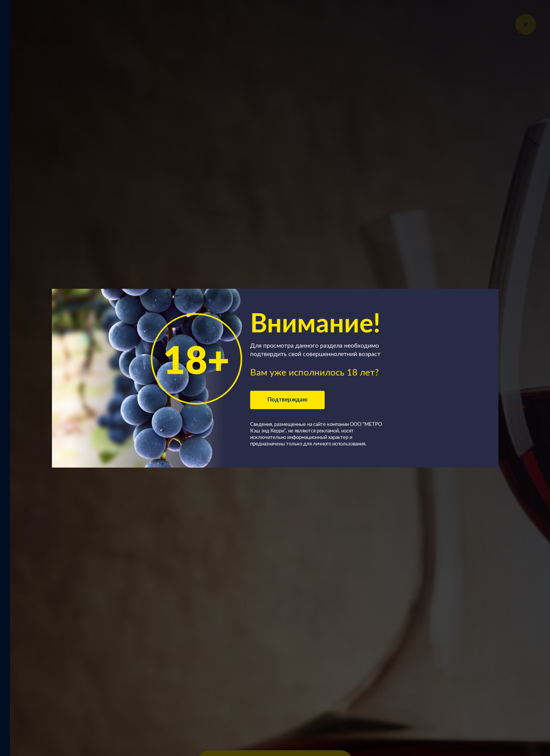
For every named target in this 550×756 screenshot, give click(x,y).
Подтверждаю (287, 400)
